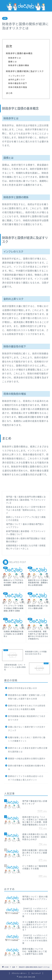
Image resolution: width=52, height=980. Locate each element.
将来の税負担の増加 (18, 87)
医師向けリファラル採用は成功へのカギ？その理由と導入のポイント (26, 778)
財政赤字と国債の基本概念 (19, 53)
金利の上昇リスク (17, 79)
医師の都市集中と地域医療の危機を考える (27, 767)
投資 (5, 18)
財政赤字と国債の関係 (19, 65)
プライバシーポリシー (19, 973)
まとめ (9, 93)
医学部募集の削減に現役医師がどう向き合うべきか (27, 718)
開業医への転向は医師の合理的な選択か (27, 758)
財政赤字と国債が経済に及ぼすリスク (25, 71)
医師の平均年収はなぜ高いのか (23, 688)
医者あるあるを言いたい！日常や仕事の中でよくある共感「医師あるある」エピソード (26, 510)
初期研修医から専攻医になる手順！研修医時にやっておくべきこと (26, 547)
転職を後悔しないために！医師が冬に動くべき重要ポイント (27, 739)
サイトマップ (36, 973)
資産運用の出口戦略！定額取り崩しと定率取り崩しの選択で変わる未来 (27, 697)
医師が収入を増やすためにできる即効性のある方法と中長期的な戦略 (27, 707)
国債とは (12, 62)
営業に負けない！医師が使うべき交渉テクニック (27, 729)
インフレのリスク (17, 76)
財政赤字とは (15, 58)
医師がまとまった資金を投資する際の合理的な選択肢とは (28, 750)
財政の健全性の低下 (18, 83)
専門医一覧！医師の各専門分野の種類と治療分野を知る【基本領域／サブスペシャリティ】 (26, 500)
